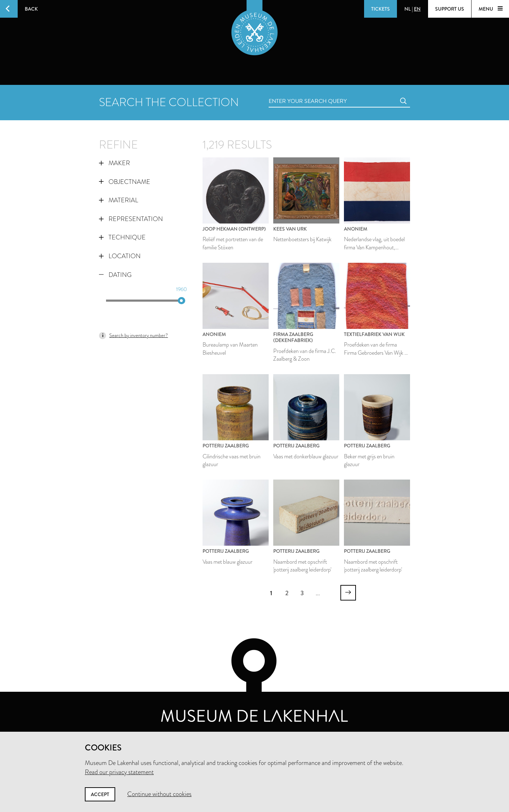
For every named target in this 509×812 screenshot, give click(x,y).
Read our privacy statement (119, 772)
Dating (115, 275)
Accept (100, 794)
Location (120, 256)
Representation (131, 219)
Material (119, 200)
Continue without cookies (159, 794)
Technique (122, 237)
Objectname (125, 182)
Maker (115, 163)
